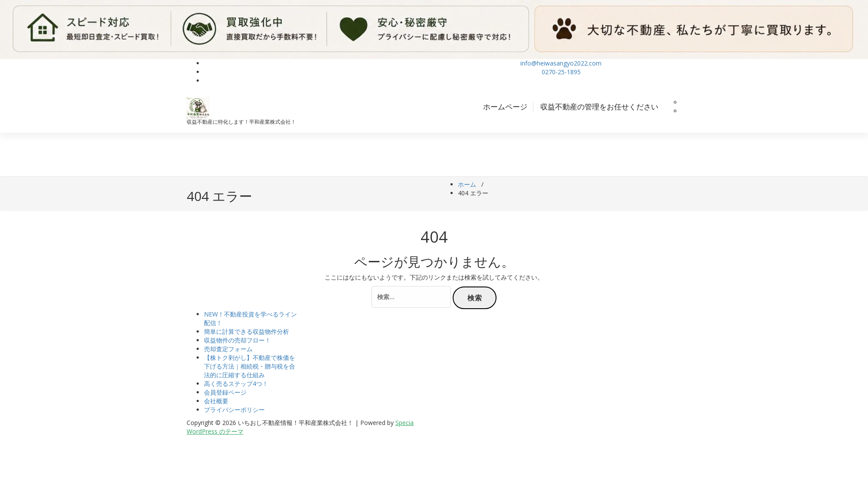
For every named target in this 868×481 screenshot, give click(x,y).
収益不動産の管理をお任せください (599, 107)
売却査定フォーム (228, 349)
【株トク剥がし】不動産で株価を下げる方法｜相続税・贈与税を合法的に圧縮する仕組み (250, 366)
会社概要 (216, 401)
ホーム (467, 184)
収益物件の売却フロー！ (237, 340)
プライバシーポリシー (234, 410)
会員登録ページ (225, 392)
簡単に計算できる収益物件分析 (247, 331)
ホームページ (505, 107)
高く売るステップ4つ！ (236, 384)
